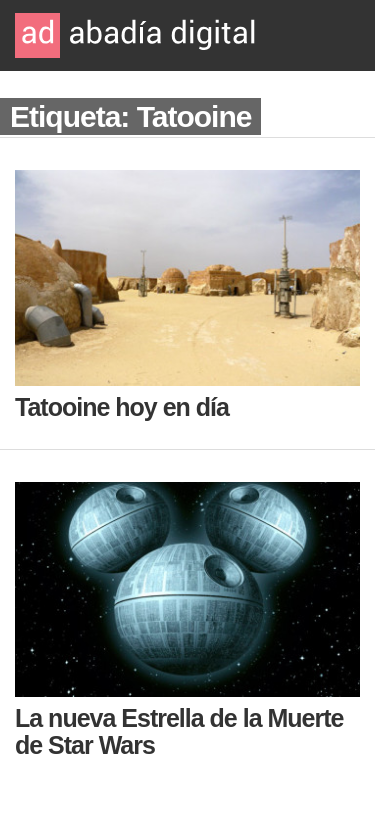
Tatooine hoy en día (122, 407)
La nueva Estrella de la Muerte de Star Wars (179, 731)
